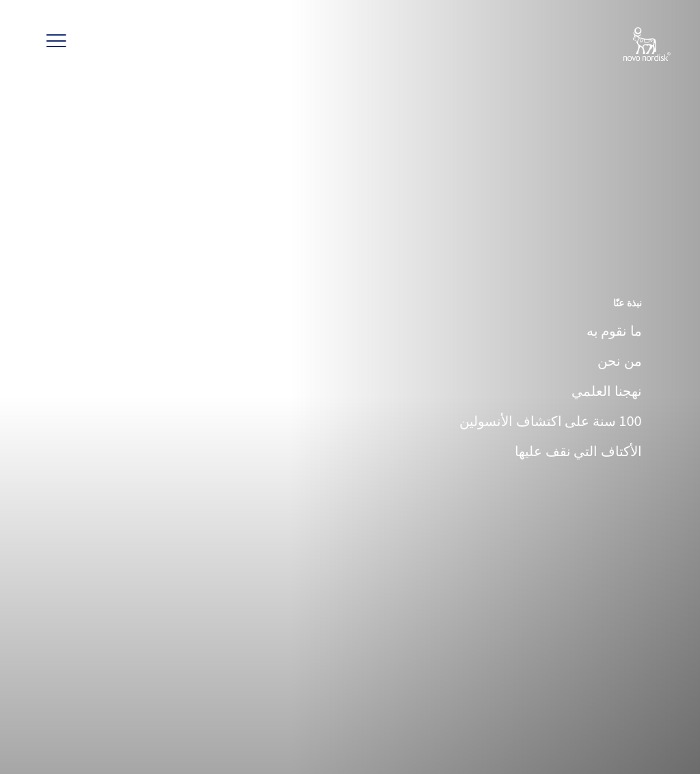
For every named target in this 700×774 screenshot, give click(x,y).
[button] (57, 41)
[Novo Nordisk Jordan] (629, 45)
